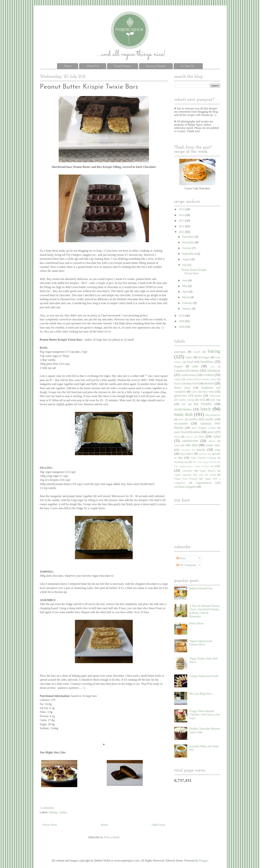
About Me (93, 66)
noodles (210, 419)
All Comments (186, 565)
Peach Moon (196, 623)
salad (217, 436)
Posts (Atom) (112, 837)
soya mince (187, 454)
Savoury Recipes (156, 66)
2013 (182, 221)
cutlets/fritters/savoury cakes (201, 379)
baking (53, 812)
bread (190, 362)
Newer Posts (50, 825)
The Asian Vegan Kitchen (205, 462)
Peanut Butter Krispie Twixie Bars (89, 87)
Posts (181, 558)
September (189, 254)
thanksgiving (181, 462)
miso (181, 419)
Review (189, 437)
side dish (191, 445)
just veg (215, 400)
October (187, 248)
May (185, 286)
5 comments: (47, 808)
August (187, 259)
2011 (182, 232)
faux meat (208, 392)
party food (180, 432)
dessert (209, 383)
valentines (187, 471)
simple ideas (213, 445)
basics (189, 357)
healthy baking (186, 400)
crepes (178, 379)
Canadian (180, 371)
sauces (212, 441)
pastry (211, 432)
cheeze (195, 370)
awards (197, 352)
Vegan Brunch (207, 471)
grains (198, 396)
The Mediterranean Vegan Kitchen (192, 466)
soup (218, 450)
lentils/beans (183, 409)
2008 (182, 327)
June (185, 280)
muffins (193, 419)
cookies (63, 812)
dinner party (182, 388)
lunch (206, 409)
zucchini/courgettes (185, 487)
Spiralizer (203, 454)
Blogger (203, 861)
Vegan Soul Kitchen (186, 479)
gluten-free (181, 396)
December (188, 237)
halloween (215, 396)
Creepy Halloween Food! (204, 676)
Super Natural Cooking (203, 458)
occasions (181, 423)
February (188, 303)
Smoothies (185, 450)
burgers (179, 366)
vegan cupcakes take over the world (195, 475)
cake (195, 366)
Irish (202, 400)
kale (184, 404)
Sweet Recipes (123, 66)
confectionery (189, 375)
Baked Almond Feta (201, 588)
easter (194, 392)
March (186, 297)
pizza (177, 437)
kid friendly (203, 404)
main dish (183, 414)
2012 (182, 226)
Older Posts (159, 825)
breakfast (207, 362)
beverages (204, 357)
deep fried (192, 383)
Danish (178, 384)
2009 (182, 321)
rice (201, 436)
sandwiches (190, 441)
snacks (201, 450)
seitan (177, 445)
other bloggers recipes (203, 428)
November (189, 242)
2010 (182, 316)
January (187, 309)
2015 (182, 209)
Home (68, 66)
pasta (196, 432)
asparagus (180, 352)
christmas (214, 370)
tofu (217, 466)
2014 (182, 215)
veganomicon (204, 483)
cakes (212, 367)
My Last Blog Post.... (201, 694)
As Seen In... (188, 66)
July (185, 265)
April (186, 292)
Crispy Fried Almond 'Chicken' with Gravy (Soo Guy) (205, 714)
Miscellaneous (213, 415)
